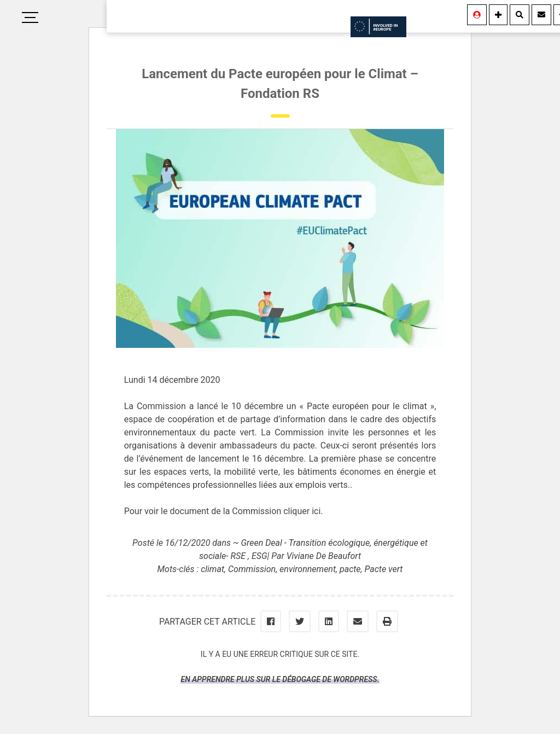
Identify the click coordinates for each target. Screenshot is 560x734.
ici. (317, 511)
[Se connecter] (477, 15)
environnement (308, 569)
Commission (252, 569)
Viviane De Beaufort (324, 556)
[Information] (498, 15)
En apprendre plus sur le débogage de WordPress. (280, 679)
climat (212, 569)
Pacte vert (384, 569)
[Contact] (541, 15)
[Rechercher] (520, 15)
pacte (350, 569)
